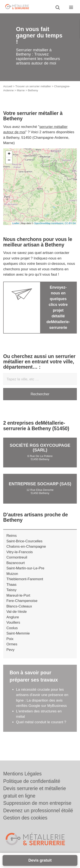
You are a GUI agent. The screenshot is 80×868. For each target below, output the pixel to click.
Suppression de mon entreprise (37, 803)
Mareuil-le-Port (18, 595)
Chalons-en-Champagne (26, 546)
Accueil (8, 86)
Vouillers (13, 622)
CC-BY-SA (70, 223)
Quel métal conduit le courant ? (41, 722)
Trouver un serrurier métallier (33, 86)
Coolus (12, 628)
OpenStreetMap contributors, (49, 223)
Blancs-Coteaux (19, 606)
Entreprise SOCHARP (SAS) (40, 484)
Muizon (12, 574)
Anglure (13, 617)
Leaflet (16, 223)
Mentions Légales (22, 774)
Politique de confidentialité (32, 781)
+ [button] (9, 154)
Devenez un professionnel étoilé (38, 811)
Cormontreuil (17, 557)
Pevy (10, 650)
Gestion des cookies (25, 818)
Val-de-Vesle (17, 612)
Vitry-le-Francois (20, 552)
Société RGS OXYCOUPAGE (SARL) (40, 448)
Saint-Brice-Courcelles (24, 541)
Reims (12, 536)
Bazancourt (16, 563)
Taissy (11, 590)
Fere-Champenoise (22, 601)
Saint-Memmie (18, 633)
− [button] (9, 160)
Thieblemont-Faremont (25, 579)
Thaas (11, 585)
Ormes (12, 644)
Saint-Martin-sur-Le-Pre (25, 568)
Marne (21, 90)
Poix (10, 639)
